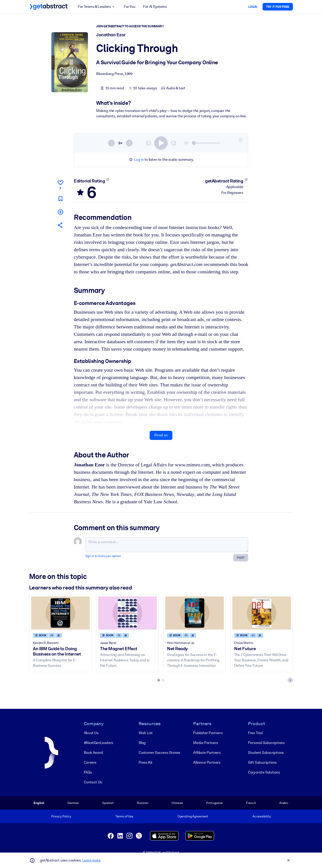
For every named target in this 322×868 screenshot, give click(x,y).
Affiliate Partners (207, 753)
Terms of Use (124, 816)
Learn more (91, 860)
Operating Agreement (193, 816)
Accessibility (262, 816)
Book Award (93, 753)
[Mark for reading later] (60, 198)
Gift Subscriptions (262, 762)
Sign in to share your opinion (103, 556)
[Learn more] (108, 180)
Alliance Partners (207, 762)
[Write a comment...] (167, 545)
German (73, 803)
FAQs (88, 772)
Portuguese (214, 803)
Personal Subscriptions (266, 743)
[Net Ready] (195, 613)
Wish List (146, 733)
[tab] (159, 680)
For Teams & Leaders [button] (97, 7)
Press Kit (146, 762)
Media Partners (205, 743)
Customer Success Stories (159, 753)
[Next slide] (290, 680)
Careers (90, 762)
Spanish (108, 803)
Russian (142, 803)
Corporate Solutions (264, 772)
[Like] (60, 184)
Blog (142, 743)
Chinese (177, 803)
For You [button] (129, 7)
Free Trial (255, 733)
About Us (91, 733)
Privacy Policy (61, 816)
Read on (161, 435)
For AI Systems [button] (155, 7)
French (251, 803)
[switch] (161, 143)
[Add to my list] (60, 212)
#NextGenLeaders (99, 743)
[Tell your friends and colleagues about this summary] (60, 225)
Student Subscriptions (266, 753)
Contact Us (93, 782)
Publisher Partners (208, 733)
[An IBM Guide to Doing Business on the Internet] (60, 613)
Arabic (284, 803)
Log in (139, 160)
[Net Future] (262, 613)
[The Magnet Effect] (127, 613)
